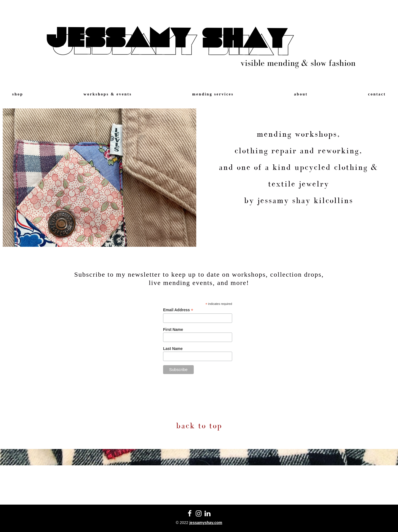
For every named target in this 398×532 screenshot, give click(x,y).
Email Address (178, 310)
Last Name (173, 349)
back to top (199, 425)
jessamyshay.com (206, 523)
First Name (173, 329)
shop (18, 94)
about (301, 94)
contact (377, 94)
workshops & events (108, 94)
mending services (213, 94)
